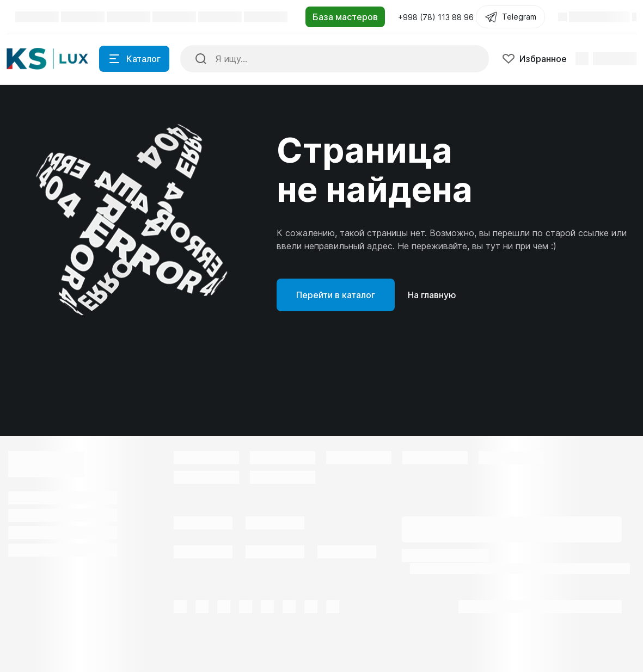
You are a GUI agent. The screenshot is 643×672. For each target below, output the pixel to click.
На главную (432, 295)
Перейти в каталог (336, 295)
